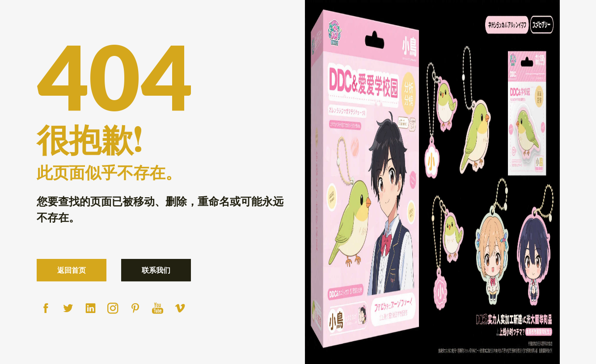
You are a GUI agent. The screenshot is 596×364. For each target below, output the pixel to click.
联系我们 (156, 270)
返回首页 (72, 270)
